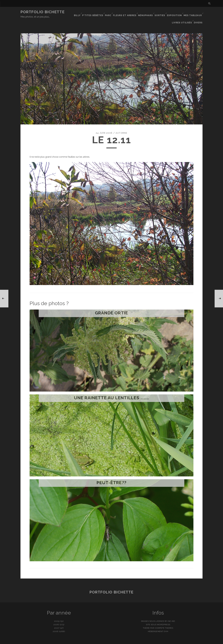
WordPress (164, 615)
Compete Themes (164, 619)
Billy (79, 12)
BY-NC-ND (170, 612)
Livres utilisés (183, 16)
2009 (57, 612)
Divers (199, 16)
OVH (166, 622)
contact (106, 641)
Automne (122, 124)
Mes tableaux (193, 12)
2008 (56, 615)
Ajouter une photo (126, 641)
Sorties (161, 12)
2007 (57, 619)
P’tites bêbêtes (95, 12)
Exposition (175, 12)
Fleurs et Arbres (126, 12)
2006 (55, 622)
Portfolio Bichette (43, 12)
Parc (110, 12)
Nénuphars (146, 12)
